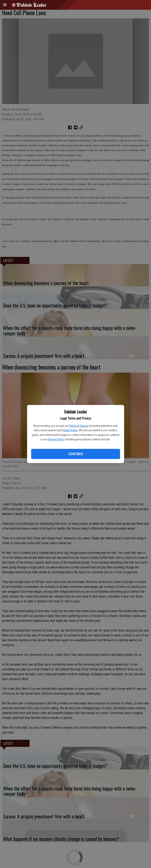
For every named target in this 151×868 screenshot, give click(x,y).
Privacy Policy (70, 430)
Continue (75, 454)
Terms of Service (79, 426)
